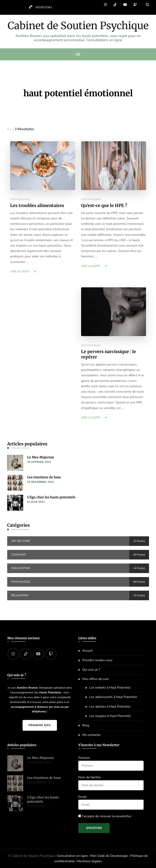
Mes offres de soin (96, 679)
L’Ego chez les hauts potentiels (51, 497)
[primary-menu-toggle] (78, 54)
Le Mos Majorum (41, 457)
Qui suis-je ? (91, 670)
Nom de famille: (90, 777)
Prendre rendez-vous (97, 660)
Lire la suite (20, 271)
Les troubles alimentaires (37, 206)
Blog (86, 725)
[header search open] (147, 5)
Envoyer (94, 828)
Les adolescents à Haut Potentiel (113, 697)
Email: (83, 797)
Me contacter (92, 735)
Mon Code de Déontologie (109, 856)
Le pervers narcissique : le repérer (109, 354)
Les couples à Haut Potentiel (110, 716)
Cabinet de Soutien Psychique (78, 26)
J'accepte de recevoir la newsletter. (105, 816)
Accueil (88, 651)
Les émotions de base (44, 477)
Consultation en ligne (73, 856)
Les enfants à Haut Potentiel (110, 688)
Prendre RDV (40, 725)
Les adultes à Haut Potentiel (110, 707)
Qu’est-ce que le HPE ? (104, 206)
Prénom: (84, 758)
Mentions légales (90, 861)
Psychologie (20, 199)
